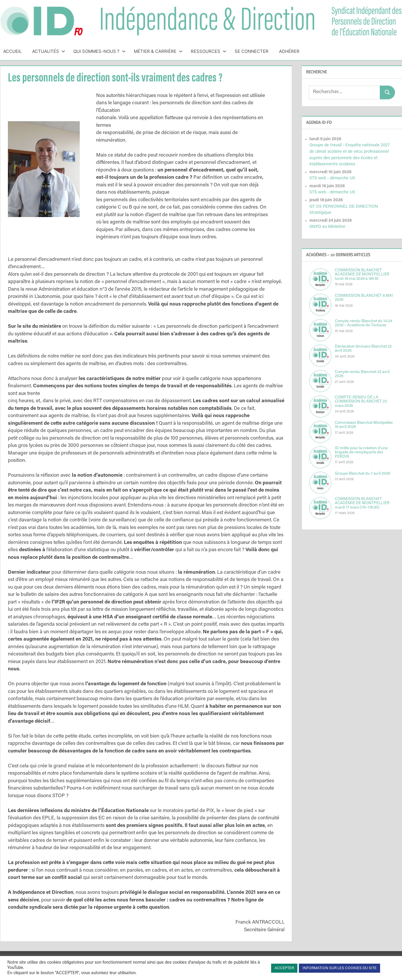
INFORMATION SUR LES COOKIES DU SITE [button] (339, 968)
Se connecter (252, 51)
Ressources (209, 51)
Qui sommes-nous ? (99, 51)
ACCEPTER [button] (284, 968)
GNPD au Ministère (327, 227)
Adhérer (289, 51)
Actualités (49, 51)
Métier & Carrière (158, 51)
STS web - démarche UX (332, 178)
